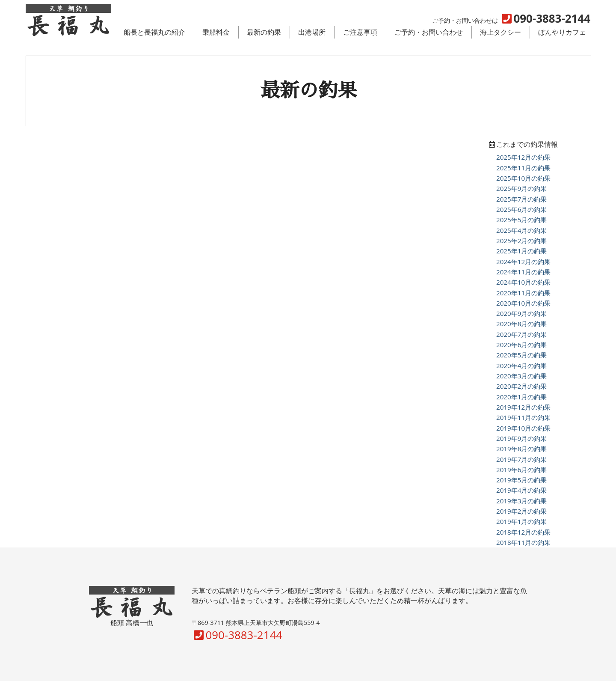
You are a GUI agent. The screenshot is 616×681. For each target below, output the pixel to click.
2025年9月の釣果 (521, 188)
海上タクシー (500, 32)
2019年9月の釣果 (521, 438)
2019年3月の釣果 (521, 501)
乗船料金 (216, 32)
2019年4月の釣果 (521, 490)
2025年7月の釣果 (521, 199)
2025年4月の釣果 (521, 230)
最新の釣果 (264, 32)
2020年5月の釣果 (521, 355)
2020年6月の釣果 (521, 345)
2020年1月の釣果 (521, 397)
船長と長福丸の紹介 (154, 32)
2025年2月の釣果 (521, 241)
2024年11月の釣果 (523, 272)
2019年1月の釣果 (521, 521)
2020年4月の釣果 (521, 366)
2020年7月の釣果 (521, 334)
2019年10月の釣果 (523, 428)
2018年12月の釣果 (523, 532)
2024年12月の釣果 (523, 262)
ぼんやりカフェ (562, 32)
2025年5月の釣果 (521, 220)
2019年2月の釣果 (521, 511)
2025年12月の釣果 (523, 157)
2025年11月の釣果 (523, 168)
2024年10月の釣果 (523, 282)
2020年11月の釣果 (523, 293)
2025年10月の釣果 (523, 178)
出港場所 (312, 32)
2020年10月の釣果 (523, 303)
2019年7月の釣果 (521, 459)
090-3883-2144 (237, 635)
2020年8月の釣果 (521, 324)
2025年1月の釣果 (521, 251)
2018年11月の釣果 (523, 542)
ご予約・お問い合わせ (429, 32)
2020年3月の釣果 (521, 376)
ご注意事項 (360, 32)
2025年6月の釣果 (521, 209)
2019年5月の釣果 (521, 480)
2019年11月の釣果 (523, 417)
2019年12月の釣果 (523, 407)
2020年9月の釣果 (521, 313)
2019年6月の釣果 (521, 470)
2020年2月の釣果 (521, 386)
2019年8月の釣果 (521, 449)
